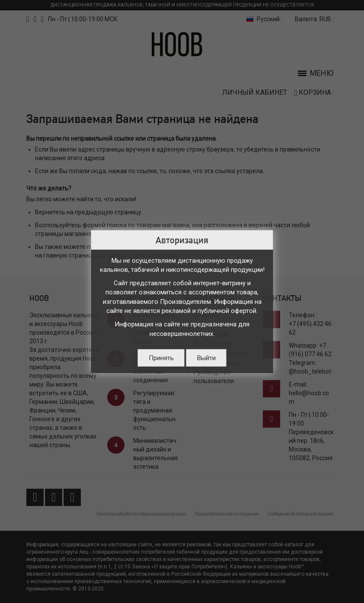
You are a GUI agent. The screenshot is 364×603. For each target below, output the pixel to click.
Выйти (206, 358)
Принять (161, 358)
